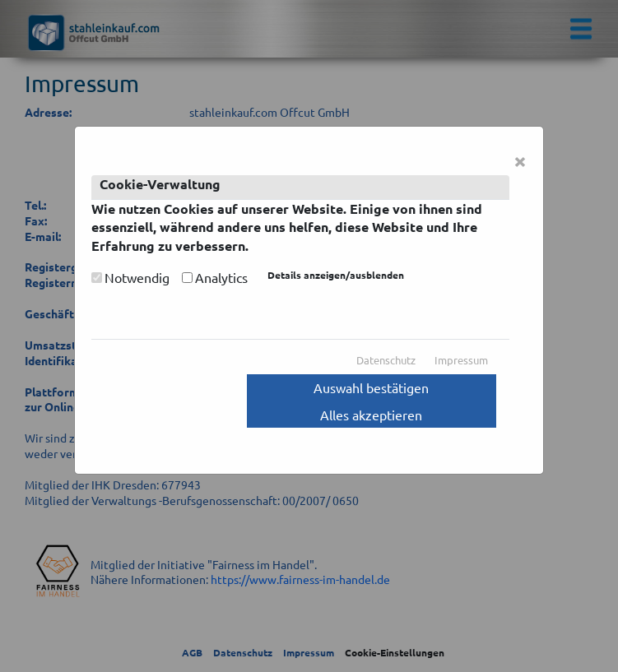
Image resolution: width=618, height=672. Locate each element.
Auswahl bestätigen (371, 387)
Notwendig (137, 277)
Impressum (461, 360)
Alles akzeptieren (371, 415)
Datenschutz (386, 360)
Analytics (221, 277)
